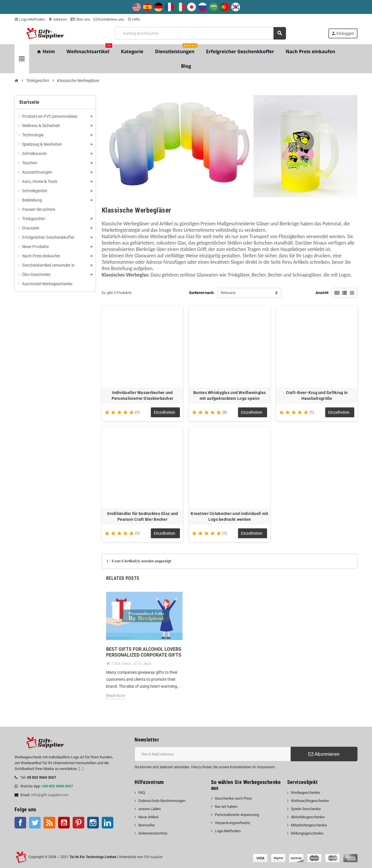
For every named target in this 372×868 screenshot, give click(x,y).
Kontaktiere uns (109, 19)
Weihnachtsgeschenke (310, 801)
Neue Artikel (148, 817)
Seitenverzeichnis (153, 833)
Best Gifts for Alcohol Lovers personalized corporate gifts (144, 652)
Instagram (93, 823)
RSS (49, 823)
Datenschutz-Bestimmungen (162, 801)
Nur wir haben (226, 806)
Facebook (20, 823)
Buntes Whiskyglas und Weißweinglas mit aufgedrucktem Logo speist (230, 395)
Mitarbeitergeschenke (309, 825)
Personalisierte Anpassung (237, 815)
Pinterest (78, 823)
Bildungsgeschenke (307, 833)
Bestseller (147, 825)
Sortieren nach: (202, 293)
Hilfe (134, 19)
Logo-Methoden (30, 19)
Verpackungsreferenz (233, 823)
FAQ (142, 793)
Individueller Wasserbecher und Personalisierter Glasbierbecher (143, 395)
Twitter (35, 823)
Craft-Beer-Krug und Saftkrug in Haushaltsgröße (317, 395)
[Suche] (200, 33)
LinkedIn (108, 823)
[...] (81, 769)
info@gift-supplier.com (50, 795)
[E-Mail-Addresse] (213, 754)
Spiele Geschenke (306, 809)
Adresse (58, 19)
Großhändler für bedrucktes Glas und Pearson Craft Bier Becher (143, 516)
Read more (116, 696)
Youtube (64, 823)
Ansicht (322, 293)
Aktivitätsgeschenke (308, 817)
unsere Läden (150, 809)
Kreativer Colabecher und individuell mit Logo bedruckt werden (229, 516)
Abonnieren (324, 754)
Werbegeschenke (305, 793)
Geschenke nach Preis (233, 798)
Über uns (80, 19)
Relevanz (228, 293)
